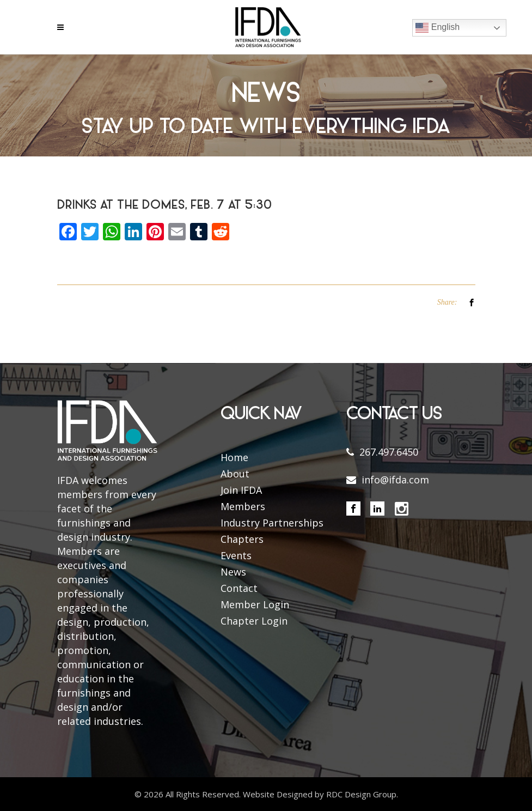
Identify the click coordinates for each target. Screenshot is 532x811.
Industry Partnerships (272, 523)
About (235, 474)
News (233, 572)
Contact (239, 588)
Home (234, 457)
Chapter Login (254, 621)
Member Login (255, 604)
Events (236, 555)
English (438, 28)
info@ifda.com (395, 480)
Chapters (242, 539)
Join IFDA (241, 490)
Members (243, 506)
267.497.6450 (389, 452)
